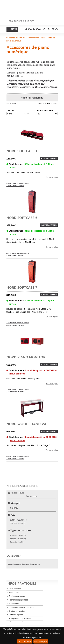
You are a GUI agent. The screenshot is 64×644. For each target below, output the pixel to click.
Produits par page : (46, 110)
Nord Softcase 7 (22, 287)
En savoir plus (41, 641)
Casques (11, 73)
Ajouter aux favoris (16, 186)
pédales (21, 73)
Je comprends (24, 641)
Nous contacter (18, 374)
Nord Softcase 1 (22, 151)
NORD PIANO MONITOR (26, 357)
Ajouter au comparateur (18, 183)
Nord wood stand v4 (26, 424)
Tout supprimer (32, 496)
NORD (13, 508)
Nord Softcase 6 (22, 218)
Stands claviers (17, 539)
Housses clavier (17, 535)
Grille (55, 103)
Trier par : (11, 110)
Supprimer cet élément (9, 493)
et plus (17, 523)
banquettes (13, 76)
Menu (14, 29)
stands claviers (35, 73)
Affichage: (43, 103)
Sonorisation (15, 542)
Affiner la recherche (32, 98)
